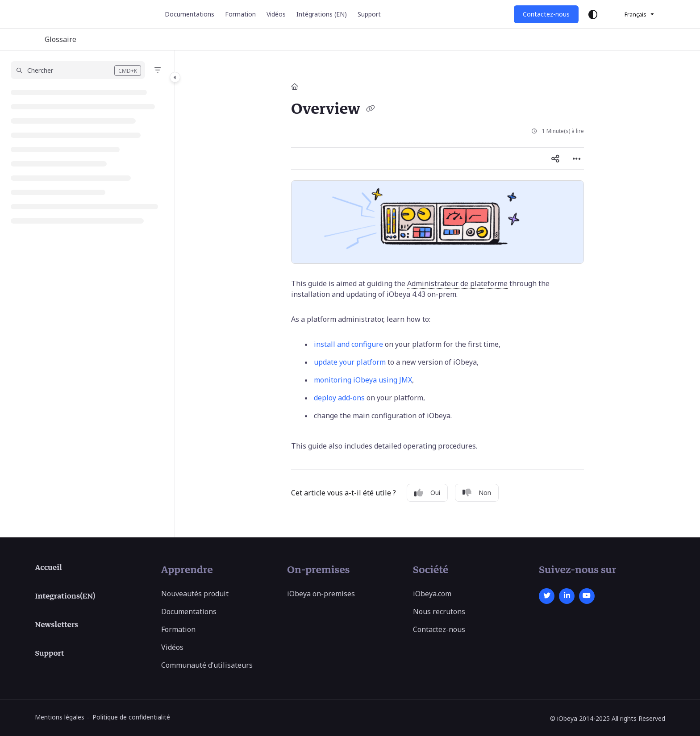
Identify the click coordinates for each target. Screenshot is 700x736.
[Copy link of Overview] (371, 110)
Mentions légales (60, 717)
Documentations (189, 611)
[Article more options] (577, 158)
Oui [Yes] (427, 493)
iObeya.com (432, 594)
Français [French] (629, 14)
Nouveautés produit (195, 594)
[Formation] (240, 14)
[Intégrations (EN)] (322, 14)
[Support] (369, 14)
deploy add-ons (339, 398)
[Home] (295, 86)
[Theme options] (593, 14)
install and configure (348, 344)
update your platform (350, 362)
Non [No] (477, 493)
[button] (78, 70)
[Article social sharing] (555, 158)
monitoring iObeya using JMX (363, 380)
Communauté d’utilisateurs (207, 665)
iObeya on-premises (321, 594)
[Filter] (158, 70)
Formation (178, 629)
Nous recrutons (439, 611)
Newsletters (56, 625)
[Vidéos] (276, 14)
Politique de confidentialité (131, 717)
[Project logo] (71, 14)
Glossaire (60, 39)
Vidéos (172, 647)
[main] (437, 294)
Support (49, 653)
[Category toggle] (175, 77)
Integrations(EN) (65, 596)
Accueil (48, 568)
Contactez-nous (546, 14)
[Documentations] (190, 14)
